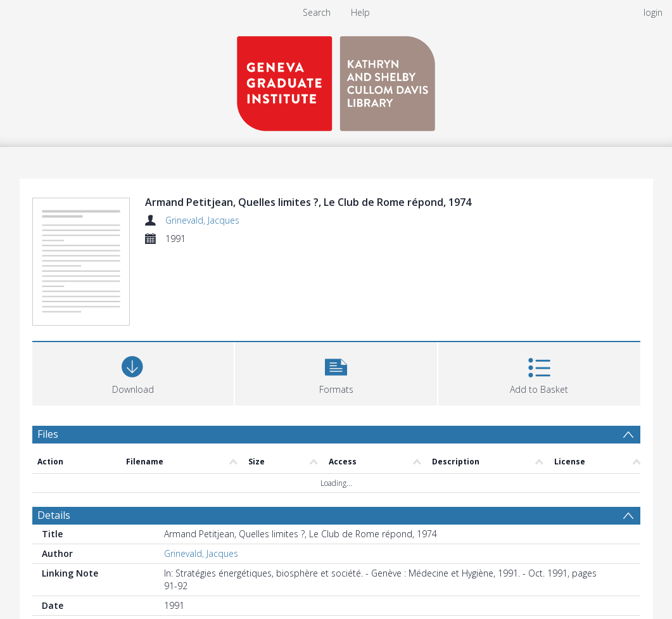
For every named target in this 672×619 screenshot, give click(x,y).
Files (48, 434)
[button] (336, 372)
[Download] (133, 372)
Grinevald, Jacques (202, 220)
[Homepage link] (336, 80)
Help (360, 12)
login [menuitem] (653, 12)
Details (54, 515)
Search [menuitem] (317, 12)
